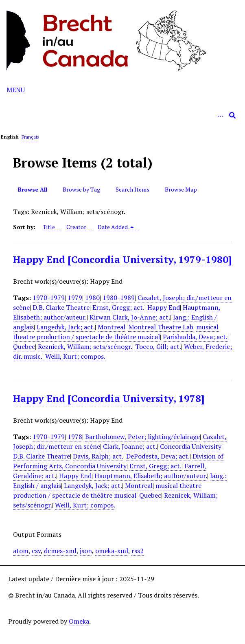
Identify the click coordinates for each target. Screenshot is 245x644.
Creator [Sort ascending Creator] (76, 227)
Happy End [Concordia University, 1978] (109, 398)
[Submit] (232, 115)
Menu (16, 90)
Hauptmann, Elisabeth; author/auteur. (151, 476)
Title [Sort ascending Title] (49, 227)
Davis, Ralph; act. (98, 456)
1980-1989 (119, 298)
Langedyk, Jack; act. (66, 327)
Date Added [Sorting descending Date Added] (116, 227)
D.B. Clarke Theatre (61, 307)
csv (36, 551)
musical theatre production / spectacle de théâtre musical (116, 332)
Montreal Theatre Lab (161, 327)
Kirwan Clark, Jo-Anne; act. (130, 317)
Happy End (164, 307)
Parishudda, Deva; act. (195, 337)
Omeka (79, 621)
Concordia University (191, 446)
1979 (75, 298)
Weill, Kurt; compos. (75, 356)
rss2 (138, 551)
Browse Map (181, 189)
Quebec (24, 346)
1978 (75, 437)
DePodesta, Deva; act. (158, 456)
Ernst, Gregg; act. (118, 307)
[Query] (122, 115)
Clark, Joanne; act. (130, 446)
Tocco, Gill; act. (158, 346)
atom (21, 551)
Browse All (33, 189)
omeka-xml (112, 551)
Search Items (132, 189)
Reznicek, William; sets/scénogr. (85, 346)
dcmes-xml (60, 551)
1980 (92, 298)
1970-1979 (49, 298)
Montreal (112, 327)
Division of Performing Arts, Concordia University (118, 461)
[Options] (220, 115)
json (86, 551)
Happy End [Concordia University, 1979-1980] (122, 259)
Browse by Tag (81, 189)
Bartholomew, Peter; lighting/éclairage (142, 437)
